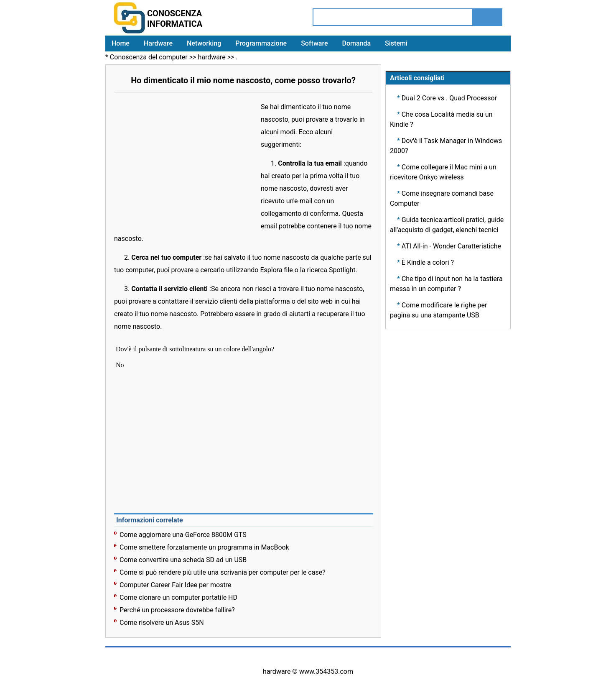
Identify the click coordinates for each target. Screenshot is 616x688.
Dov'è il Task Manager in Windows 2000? (446, 146)
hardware (211, 57)
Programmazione (261, 43)
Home (121, 43)
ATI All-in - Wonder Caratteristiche (451, 246)
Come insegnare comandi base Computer (442, 198)
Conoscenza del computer (149, 57)
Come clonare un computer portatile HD (178, 597)
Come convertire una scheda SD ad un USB (183, 560)
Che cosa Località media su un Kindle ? (441, 119)
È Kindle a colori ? (428, 262)
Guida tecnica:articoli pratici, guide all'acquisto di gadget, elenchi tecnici (447, 225)
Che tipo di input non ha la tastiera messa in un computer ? (446, 284)
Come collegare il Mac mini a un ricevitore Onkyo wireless (443, 172)
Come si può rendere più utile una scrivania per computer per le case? (223, 572)
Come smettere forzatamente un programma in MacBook (204, 547)
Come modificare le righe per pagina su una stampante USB (438, 310)
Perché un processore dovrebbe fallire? (177, 610)
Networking (204, 43)
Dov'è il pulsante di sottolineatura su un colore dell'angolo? (196, 349)
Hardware (158, 43)
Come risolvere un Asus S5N (162, 623)
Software (314, 43)
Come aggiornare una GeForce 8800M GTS (183, 535)
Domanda (356, 43)
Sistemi (396, 43)
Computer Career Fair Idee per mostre (175, 585)
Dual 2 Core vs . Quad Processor (449, 98)
